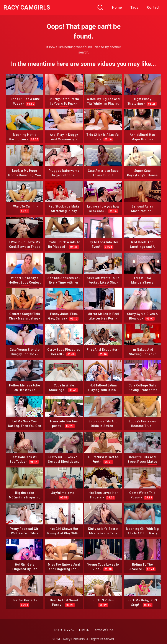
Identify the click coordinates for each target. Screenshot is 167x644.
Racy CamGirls (27, 8)
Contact (153, 7)
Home (117, 7)
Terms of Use (103, 630)
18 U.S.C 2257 (64, 630)
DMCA (84, 630)
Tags (134, 7)
